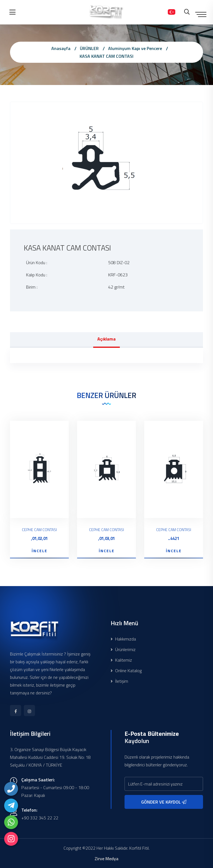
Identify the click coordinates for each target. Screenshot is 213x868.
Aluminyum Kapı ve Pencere (135, 48)
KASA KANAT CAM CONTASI (106, 56)
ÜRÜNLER (89, 48)
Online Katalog (126, 671)
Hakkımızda (123, 639)
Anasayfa (61, 48)
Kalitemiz (121, 660)
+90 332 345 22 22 (40, 818)
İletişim (119, 681)
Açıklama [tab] (106, 339)
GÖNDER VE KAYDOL (164, 802)
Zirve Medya (106, 859)
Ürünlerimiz (123, 649)
